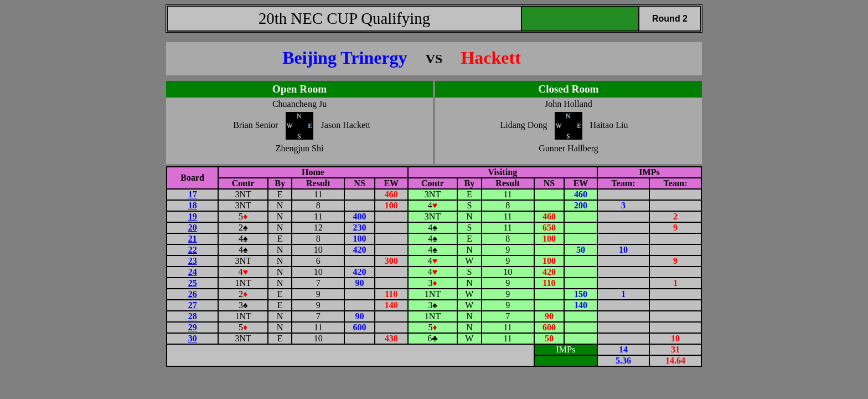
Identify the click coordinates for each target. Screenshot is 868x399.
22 (193, 250)
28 (193, 316)
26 (193, 294)
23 (193, 261)
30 (193, 338)
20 (193, 227)
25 (193, 283)
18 (193, 205)
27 (193, 305)
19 (193, 216)
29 (193, 327)
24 (193, 272)
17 (193, 194)
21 (193, 239)
